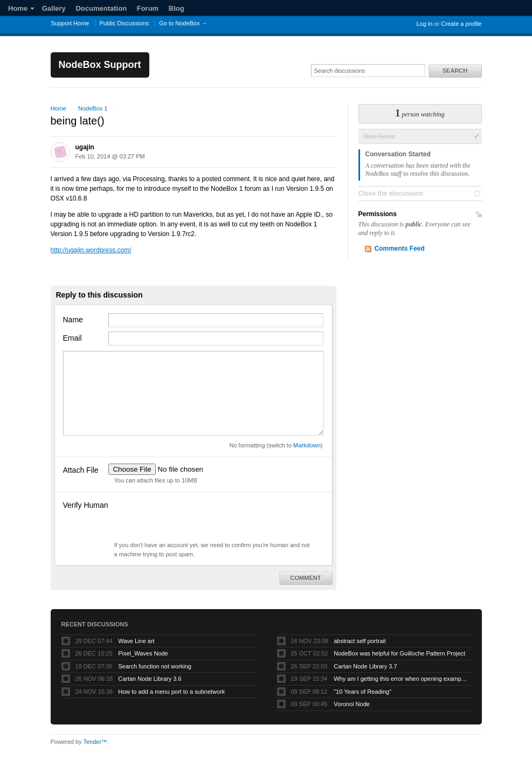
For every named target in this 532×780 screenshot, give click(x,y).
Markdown (307, 445)
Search (455, 71)
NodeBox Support (100, 65)
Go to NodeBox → (183, 23)
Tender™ (95, 742)
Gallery (54, 8)
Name (73, 320)
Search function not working (155, 666)
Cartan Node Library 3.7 (365, 666)
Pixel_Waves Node (143, 653)
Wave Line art (136, 641)
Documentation (101, 8)
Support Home (70, 23)
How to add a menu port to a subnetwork (171, 692)
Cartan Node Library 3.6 (150, 679)
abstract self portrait (360, 641)
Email (72, 338)
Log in (424, 24)
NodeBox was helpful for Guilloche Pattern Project (399, 653)
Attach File (81, 470)
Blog (177, 8)
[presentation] (190, 520)
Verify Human (86, 505)
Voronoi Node (352, 704)
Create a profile (461, 24)
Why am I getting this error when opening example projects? (401, 679)
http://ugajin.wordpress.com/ (91, 250)
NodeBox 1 (93, 108)
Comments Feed (400, 249)
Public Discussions (125, 23)
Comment (306, 578)
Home (21, 8)
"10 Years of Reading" (362, 692)
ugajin (85, 147)
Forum (148, 8)
